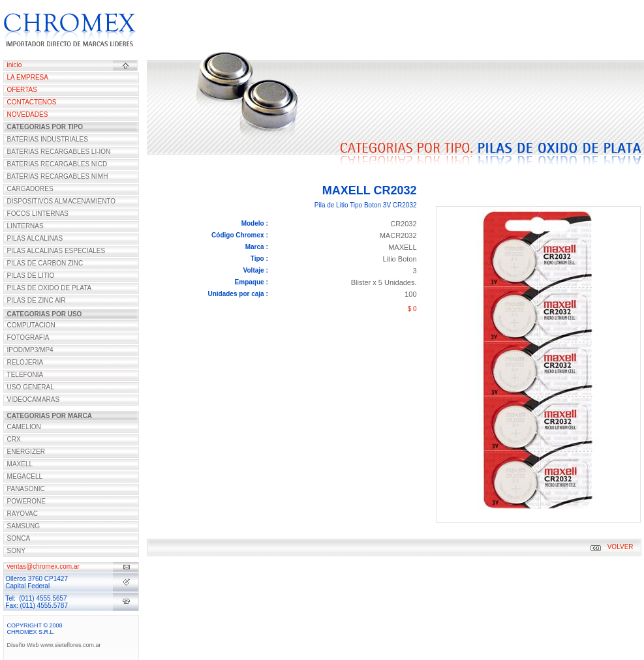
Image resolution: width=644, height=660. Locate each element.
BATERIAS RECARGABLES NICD (57, 164)
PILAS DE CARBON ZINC (45, 263)
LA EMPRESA (28, 77)
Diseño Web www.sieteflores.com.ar (54, 645)
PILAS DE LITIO (31, 276)
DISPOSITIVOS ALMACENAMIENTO (62, 201)
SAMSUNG (24, 526)
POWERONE (26, 501)
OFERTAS (22, 90)
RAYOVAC (23, 514)
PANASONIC (26, 489)
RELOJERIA (25, 362)
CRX (14, 439)
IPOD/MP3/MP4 (30, 350)
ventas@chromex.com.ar (43, 566)
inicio (15, 65)
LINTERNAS (25, 226)
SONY (16, 551)
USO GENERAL (31, 387)
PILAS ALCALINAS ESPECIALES (56, 251)
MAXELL (20, 464)
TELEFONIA (25, 375)
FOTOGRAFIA (28, 337)
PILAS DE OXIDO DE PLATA (50, 288)
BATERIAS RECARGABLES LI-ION (59, 152)
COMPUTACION (31, 325)
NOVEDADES (28, 114)
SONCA (19, 538)
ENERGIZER (26, 452)
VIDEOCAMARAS (34, 399)
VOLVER (621, 547)
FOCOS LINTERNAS (38, 214)
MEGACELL (25, 476)
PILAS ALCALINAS (35, 238)
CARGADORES (30, 189)
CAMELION (24, 427)
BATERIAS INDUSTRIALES (48, 139)
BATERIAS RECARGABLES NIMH (58, 176)
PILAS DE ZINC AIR (37, 300)
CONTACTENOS (32, 102)
